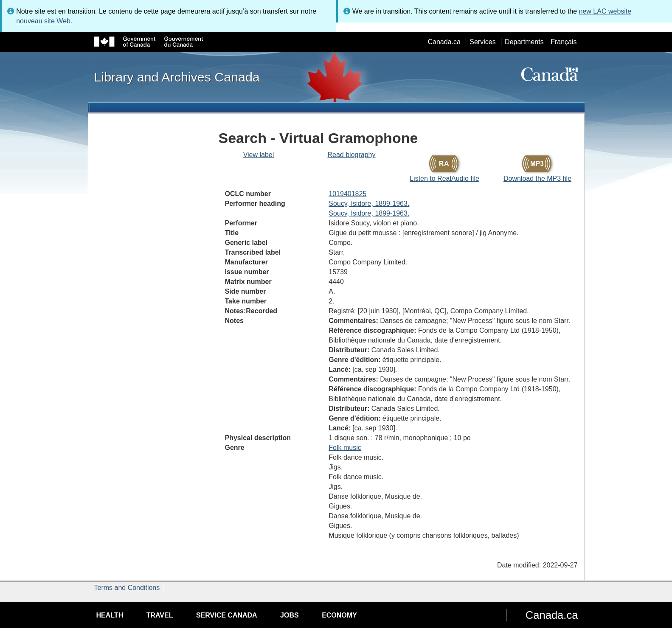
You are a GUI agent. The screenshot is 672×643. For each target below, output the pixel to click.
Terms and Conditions (127, 588)
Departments (524, 42)
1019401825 (347, 194)
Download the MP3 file (537, 178)
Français (564, 42)
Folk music (345, 448)
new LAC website (605, 11)
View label (259, 155)
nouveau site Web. (44, 21)
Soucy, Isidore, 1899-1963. (369, 204)
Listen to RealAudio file (444, 178)
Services (482, 42)
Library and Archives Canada (177, 77)
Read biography (352, 155)
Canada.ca (444, 42)
